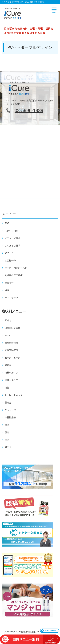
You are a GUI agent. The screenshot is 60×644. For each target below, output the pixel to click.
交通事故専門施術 (14, 275)
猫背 (7, 388)
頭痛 (7, 432)
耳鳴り (8, 320)
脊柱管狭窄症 (11, 350)
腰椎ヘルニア (11, 380)
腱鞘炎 (8, 365)
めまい (8, 335)
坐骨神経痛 (10, 417)
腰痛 (7, 440)
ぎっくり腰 (10, 410)
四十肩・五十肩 (12, 358)
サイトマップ (11, 298)
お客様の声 (10, 260)
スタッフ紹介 (11, 231)
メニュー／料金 (12, 238)
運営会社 (9, 283)
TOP (7, 223)
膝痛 (7, 425)
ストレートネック (14, 395)
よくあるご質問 (12, 246)
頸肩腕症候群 (11, 343)
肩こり (8, 447)
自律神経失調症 (12, 328)
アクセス (9, 253)
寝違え (8, 402)
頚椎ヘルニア (11, 373)
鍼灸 (7, 290)
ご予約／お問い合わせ (16, 268)
